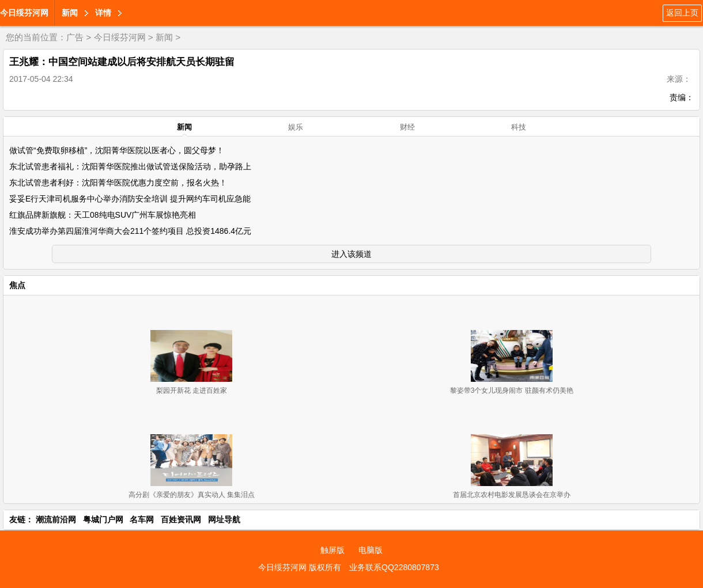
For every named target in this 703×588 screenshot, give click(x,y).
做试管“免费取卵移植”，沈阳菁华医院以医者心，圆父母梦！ (117, 150)
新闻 (70, 13)
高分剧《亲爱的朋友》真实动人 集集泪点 (192, 495)
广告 (75, 37)
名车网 (142, 519)
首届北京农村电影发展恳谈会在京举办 (512, 495)
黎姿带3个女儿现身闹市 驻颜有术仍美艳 (512, 390)
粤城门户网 (103, 519)
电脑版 (371, 550)
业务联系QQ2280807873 (394, 567)
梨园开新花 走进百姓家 (192, 390)
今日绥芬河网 (24, 13)
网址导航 (224, 519)
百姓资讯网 (181, 519)
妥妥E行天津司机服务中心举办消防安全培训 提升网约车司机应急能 (130, 199)
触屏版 (332, 550)
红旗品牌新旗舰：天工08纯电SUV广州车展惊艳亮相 (103, 215)
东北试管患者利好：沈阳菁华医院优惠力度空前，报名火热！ (118, 183)
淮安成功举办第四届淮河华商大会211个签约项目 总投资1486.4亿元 (130, 231)
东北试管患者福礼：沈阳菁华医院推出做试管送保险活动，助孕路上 (130, 166)
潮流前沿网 (56, 519)
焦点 (17, 285)
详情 (103, 13)
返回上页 (682, 13)
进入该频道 (352, 254)
